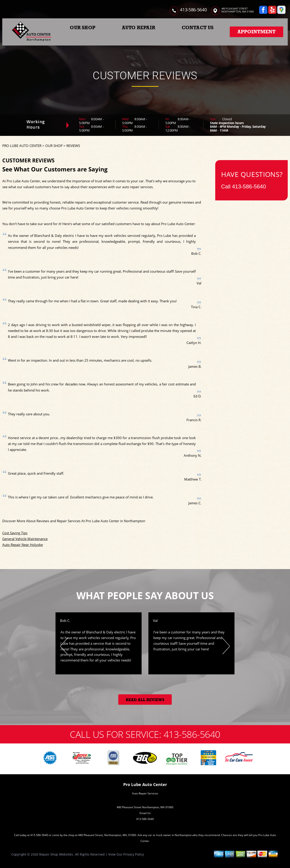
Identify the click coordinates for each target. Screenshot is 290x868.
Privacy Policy (134, 854)
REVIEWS (73, 146)
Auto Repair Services (145, 793)
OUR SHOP (83, 28)
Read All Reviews (145, 700)
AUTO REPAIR (139, 28)
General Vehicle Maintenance (25, 539)
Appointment (256, 32)
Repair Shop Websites (56, 854)
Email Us (145, 813)
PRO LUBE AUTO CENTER (22, 146)
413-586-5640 (193, 10)
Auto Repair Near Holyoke (23, 545)
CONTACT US (198, 28)
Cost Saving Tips (15, 533)
